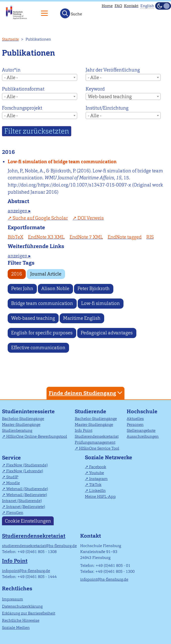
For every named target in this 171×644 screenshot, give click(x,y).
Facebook (98, 467)
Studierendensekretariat (97, 436)
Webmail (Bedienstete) (27, 495)
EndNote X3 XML (46, 237)
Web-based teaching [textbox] (110, 97)
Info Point (84, 430)
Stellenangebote (141, 430)
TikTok (95, 485)
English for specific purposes (42, 333)
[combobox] (40, 77)
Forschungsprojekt (22, 108)
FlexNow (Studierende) (27, 465)
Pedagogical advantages (107, 333)
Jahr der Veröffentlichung (113, 70)
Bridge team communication (42, 303)
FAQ (118, 6)
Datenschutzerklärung (22, 606)
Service (11, 458)
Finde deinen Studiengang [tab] (86, 393)
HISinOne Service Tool (99, 448)
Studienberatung (17, 430)
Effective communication (38, 348)
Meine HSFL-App (100, 496)
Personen (135, 425)
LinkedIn (97, 491)
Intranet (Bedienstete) (26, 507)
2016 (17, 274)
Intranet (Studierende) (22, 501)
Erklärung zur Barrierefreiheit (29, 613)
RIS (150, 237)
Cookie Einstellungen (28, 521)
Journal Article (46, 274)
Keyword (95, 89)
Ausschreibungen (143, 436)
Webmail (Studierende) (27, 489)
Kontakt (131, 6)
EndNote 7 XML (86, 237)
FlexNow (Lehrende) (25, 471)
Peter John (22, 288)
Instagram (98, 479)
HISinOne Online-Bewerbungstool (37, 436)
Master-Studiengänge (21, 425)
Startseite (10, 39)
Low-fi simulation (100, 303)
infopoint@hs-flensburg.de (26, 571)
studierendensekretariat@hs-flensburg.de (39, 546)
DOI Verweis (91, 218)
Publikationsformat (23, 89)
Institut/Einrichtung (107, 108)
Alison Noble (55, 288)
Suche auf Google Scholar (40, 218)
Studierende (90, 411)
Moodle (13, 483)
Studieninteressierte (28, 411)
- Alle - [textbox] (11, 78)
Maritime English (82, 318)
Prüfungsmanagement (95, 442)
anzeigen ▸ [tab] (19, 211)
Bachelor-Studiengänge (23, 419)
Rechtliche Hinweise (21, 620)
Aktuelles (135, 419)
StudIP (12, 477)
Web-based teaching (33, 318)
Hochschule (142, 411)
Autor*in (11, 70)
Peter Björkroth (94, 288)
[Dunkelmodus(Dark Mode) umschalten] (163, 6)
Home (107, 6)
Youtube (97, 473)
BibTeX (15, 237)
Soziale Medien (16, 628)
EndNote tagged (125, 237)
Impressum (12, 599)
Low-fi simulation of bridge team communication (62, 162)
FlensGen (15, 513)
